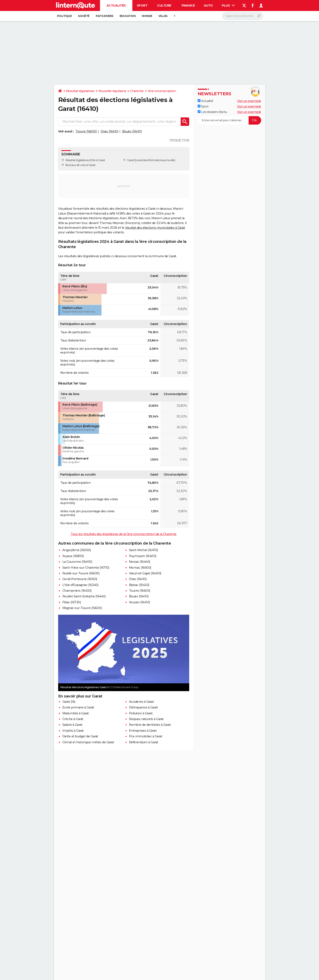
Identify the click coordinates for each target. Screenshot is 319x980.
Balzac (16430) (139, 585)
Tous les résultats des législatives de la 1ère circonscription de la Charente (124, 534)
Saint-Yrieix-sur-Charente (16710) (86, 568)
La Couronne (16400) (77, 562)
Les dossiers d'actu (212, 112)
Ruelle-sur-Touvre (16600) (81, 573)
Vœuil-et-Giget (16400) (145, 573)
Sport (142, 5)
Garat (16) (69, 702)
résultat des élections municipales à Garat (155, 228)
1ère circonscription (162, 91)
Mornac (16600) (140, 568)
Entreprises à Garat (143, 731)
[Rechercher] (243, 16)
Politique (64, 16)
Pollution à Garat (141, 713)
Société (84, 16)
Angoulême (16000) (77, 550)
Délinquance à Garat (143, 707)
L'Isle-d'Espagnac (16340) (80, 585)
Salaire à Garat (72, 725)
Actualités (116, 5)
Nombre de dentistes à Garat (150, 725)
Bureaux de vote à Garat (81, 165)
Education (128, 16)
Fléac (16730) (72, 602)
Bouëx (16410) (132, 131)
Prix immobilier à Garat (146, 736)
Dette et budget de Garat (80, 736)
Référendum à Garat (144, 742)
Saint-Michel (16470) (143, 550)
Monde (147, 16)
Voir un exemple (249, 101)
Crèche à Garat (73, 719)
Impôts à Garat (73, 731)
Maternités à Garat (76, 713)
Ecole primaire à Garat (78, 707)
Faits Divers (105, 16)
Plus (228, 5)
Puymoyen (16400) (143, 556)
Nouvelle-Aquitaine (112, 91)
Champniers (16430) (77, 591)
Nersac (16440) (140, 562)
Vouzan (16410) (139, 602)
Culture (164, 5)
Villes (163, 16)
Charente (137, 91)
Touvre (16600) (86, 131)
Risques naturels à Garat (146, 719)
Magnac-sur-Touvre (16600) (82, 608)
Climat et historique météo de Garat (88, 742)
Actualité (205, 101)
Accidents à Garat (141, 702)
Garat (131, 160)
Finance (188, 5)
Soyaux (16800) (73, 556)
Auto (208, 5)
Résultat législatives (80, 91)
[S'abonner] (229, 120)
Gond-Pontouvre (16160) (80, 579)
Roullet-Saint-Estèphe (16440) (84, 596)
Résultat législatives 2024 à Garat (85, 160)
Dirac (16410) (110, 131)
